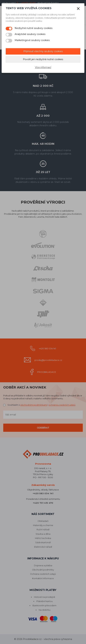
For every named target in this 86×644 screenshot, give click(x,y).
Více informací (43, 67)
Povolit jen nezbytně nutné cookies (43, 59)
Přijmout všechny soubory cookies (43, 51)
